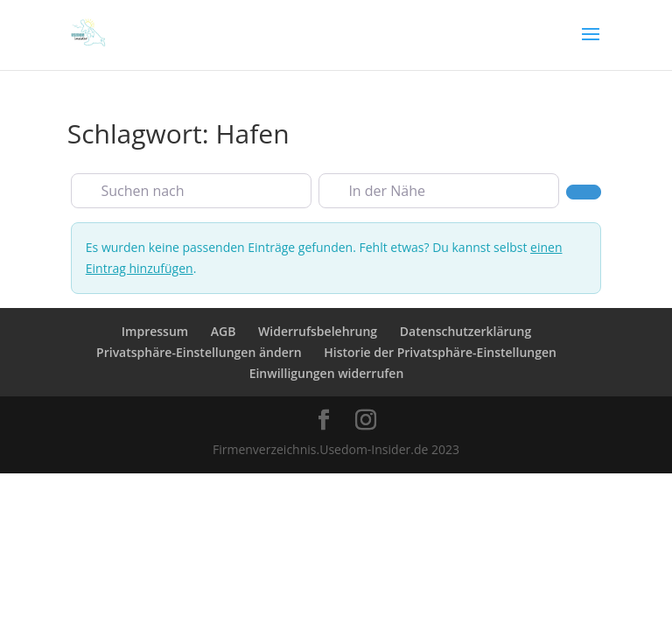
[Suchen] (584, 192)
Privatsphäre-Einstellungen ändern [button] (199, 352)
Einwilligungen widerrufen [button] (327, 373)
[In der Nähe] (439, 191)
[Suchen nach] (191, 191)
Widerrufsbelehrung (318, 331)
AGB (224, 331)
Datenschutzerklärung (465, 331)
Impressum (155, 331)
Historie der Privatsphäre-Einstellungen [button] (440, 352)
